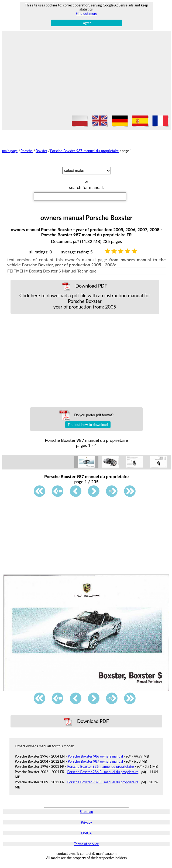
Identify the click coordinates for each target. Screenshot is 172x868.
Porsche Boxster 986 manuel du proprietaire (101, 766)
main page (10, 151)
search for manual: (87, 187)
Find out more (86, 13)
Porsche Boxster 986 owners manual (95, 756)
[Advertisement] (86, 74)
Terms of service (87, 844)
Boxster (41, 151)
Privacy (86, 822)
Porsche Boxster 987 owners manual (95, 761)
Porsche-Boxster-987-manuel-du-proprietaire (84, 151)
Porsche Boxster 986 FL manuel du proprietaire (103, 772)
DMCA (86, 833)
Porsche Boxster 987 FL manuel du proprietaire (103, 782)
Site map (86, 812)
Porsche (27, 151)
